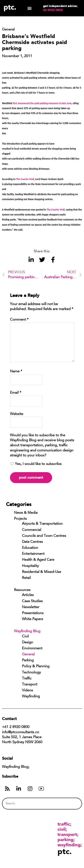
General (28, 655)
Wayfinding (31, 697)
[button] (30, 8)
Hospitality (30, 566)
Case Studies (32, 601)
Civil (25, 637)
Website (17, 414)
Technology (31, 673)
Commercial (32, 530)
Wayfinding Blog (27, 631)
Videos (27, 691)
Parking (28, 661)
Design (28, 643)
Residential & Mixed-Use (42, 572)
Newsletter (31, 607)
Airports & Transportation (42, 524)
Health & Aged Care (38, 560)
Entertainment (33, 554)
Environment (32, 649)
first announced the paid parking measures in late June (42, 103)
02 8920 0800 (53, 10)
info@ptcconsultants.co (21, 732)
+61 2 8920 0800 (16, 727)
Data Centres (32, 542)
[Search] (71, 804)
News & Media (26, 513)
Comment (19, 320)
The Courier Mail (25, 179)
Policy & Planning (36, 666)
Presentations (33, 613)
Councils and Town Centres (44, 536)
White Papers (33, 619)
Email (16, 393)
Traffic (27, 679)
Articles (28, 595)
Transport (30, 685)
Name (16, 372)
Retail (26, 578)
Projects (20, 519)
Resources (22, 590)
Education (30, 548)
